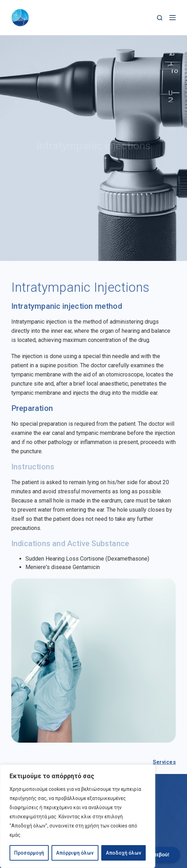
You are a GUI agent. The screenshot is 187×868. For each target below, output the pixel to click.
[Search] (160, 18)
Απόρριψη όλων (75, 853)
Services (164, 762)
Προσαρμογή (29, 853)
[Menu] (173, 18)
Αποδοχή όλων (123, 853)
